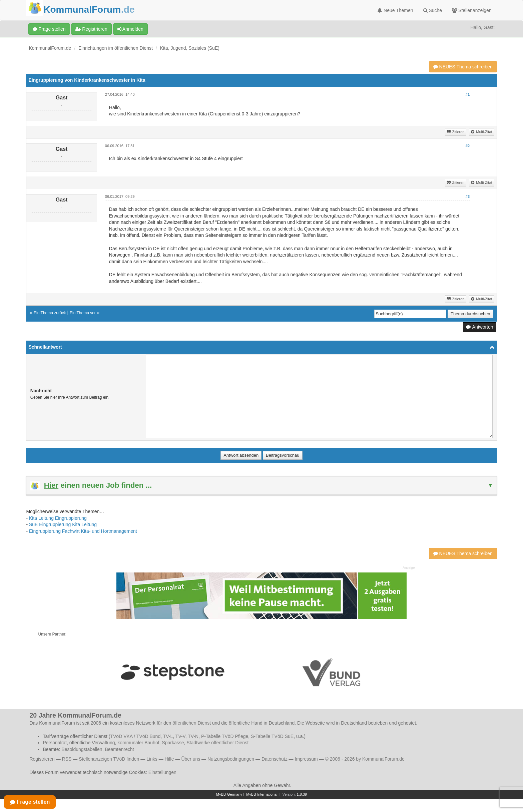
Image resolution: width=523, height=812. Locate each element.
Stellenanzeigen (472, 10)
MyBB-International (262, 794)
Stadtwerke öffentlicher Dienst (217, 743)
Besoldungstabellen (82, 749)
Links (152, 759)
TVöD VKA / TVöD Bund (135, 736)
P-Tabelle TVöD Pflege (225, 736)
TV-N (193, 736)
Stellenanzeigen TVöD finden (109, 759)
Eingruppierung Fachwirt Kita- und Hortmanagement (83, 531)
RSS (67, 759)
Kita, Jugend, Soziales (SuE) (190, 48)
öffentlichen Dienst (192, 723)
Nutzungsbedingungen (231, 759)
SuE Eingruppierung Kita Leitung (63, 524)
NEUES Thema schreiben (463, 67)
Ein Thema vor (83, 313)
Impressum (306, 759)
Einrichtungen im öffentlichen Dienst (116, 48)
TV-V (180, 736)
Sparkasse (173, 743)
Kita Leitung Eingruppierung (58, 518)
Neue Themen (395, 10)
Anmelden (130, 29)
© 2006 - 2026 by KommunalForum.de (365, 759)
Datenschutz (275, 759)
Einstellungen (162, 772)
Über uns (191, 759)
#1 (468, 94)
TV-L (168, 736)
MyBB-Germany (229, 794)
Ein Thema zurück (50, 313)
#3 (468, 196)
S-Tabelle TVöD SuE (272, 736)
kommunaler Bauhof (138, 743)
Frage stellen (49, 29)
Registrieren (91, 29)
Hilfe (169, 759)
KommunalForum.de (50, 48)
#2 (468, 146)
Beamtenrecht (119, 749)
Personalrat (55, 743)
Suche (433, 10)
